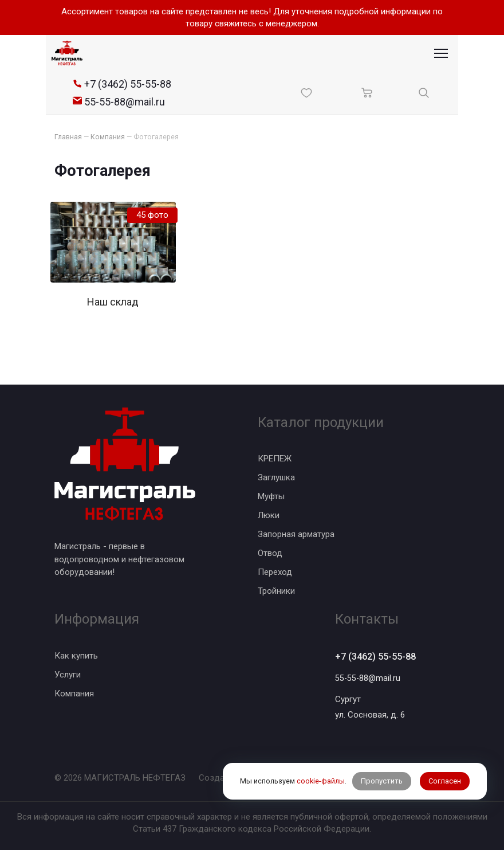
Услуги (68, 673)
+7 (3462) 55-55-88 (379, 656)
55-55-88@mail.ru (369, 678)
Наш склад (113, 301)
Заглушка (276, 476)
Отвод (270, 552)
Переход (275, 571)
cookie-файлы (320, 772)
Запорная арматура (296, 533)
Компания (74, 692)
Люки (269, 514)
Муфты (271, 495)
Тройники (276, 590)
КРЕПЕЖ (275, 457)
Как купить (76, 655)
